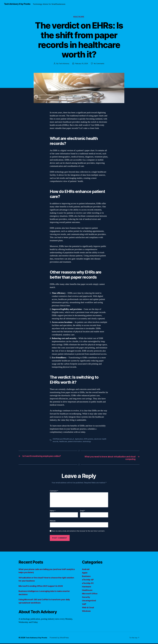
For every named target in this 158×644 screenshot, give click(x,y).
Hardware (87, 587)
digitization (80, 439)
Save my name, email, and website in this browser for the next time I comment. (78, 532)
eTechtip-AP (88, 580)
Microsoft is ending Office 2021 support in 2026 (43, 587)
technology (87, 442)
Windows (87, 612)
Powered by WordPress (60, 638)
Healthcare (79, 17)
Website (53, 521)
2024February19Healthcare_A (64, 439)
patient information (75, 442)
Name (53, 512)
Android (86, 570)
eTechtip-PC (88, 584)
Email (83, 512)
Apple (85, 573)
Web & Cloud (89, 608)
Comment (54, 492)
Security (86, 598)
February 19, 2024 (82, 64)
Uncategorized (90, 601)
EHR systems (90, 439)
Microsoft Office (90, 594)
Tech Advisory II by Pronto (18, 4)
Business (87, 577)
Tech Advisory (64, 64)
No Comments (99, 64)
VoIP (84, 605)
